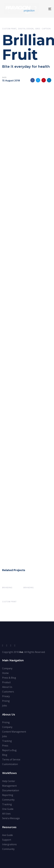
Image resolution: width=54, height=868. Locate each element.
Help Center (9, 781)
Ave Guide (7, 835)
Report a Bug (9, 750)
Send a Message (11, 818)
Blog (5, 755)
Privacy (6, 696)
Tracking (7, 741)
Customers (8, 692)
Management (9, 786)
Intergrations (9, 844)
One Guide (8, 809)
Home (5, 673)
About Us (7, 687)
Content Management (14, 732)
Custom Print (9, 29)
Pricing (6, 701)
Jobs (5, 706)
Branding (7, 588)
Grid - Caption (43, 29)
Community (8, 800)
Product (6, 682)
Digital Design (26, 29)
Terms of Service (11, 759)
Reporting (8, 795)
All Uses (6, 814)
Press (5, 746)
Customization (10, 764)
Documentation (11, 790)
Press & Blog (9, 678)
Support (7, 840)
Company (7, 668)
